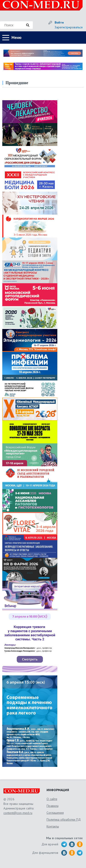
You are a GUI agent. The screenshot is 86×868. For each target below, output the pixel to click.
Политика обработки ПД (64, 819)
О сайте (52, 799)
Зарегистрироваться (69, 27)
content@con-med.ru (18, 813)
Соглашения (55, 813)
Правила (53, 806)
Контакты (53, 826)
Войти (59, 22)
